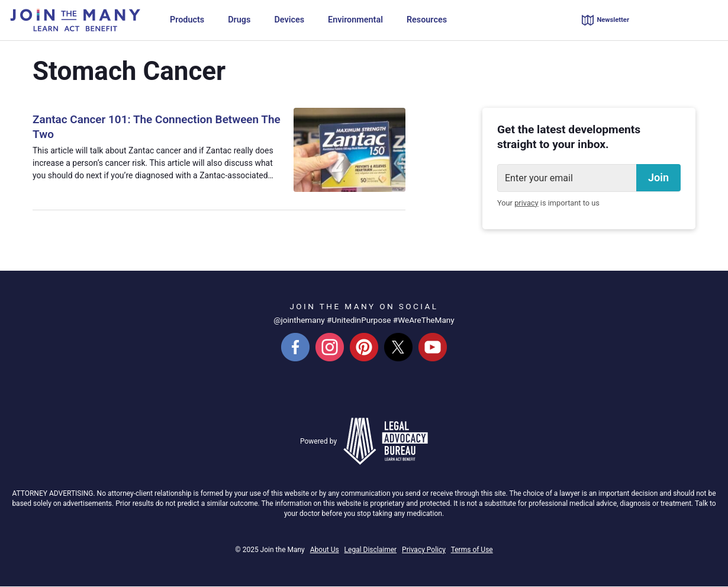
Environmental (355, 20)
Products (187, 20)
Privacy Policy (424, 550)
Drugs (239, 20)
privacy (526, 203)
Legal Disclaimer (371, 550)
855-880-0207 (684, 20)
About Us (325, 550)
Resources (427, 20)
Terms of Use (472, 550)
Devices (289, 20)
